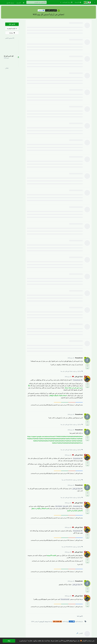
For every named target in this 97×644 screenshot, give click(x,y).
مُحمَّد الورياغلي (76, 489)
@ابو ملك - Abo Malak (62, 506)
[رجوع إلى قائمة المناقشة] (95, 2)
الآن (7, 68)
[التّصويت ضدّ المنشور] (87, 368)
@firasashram (65, 599)
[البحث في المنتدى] (36, 2)
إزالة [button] (9, 641)
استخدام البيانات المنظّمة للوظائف (58, 395)
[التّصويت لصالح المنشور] (87, 365)
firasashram (77, 380)
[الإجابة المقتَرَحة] (12, 29)
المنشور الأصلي (10, 38)
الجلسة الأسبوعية (51, 555)
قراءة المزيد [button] (23, 641)
